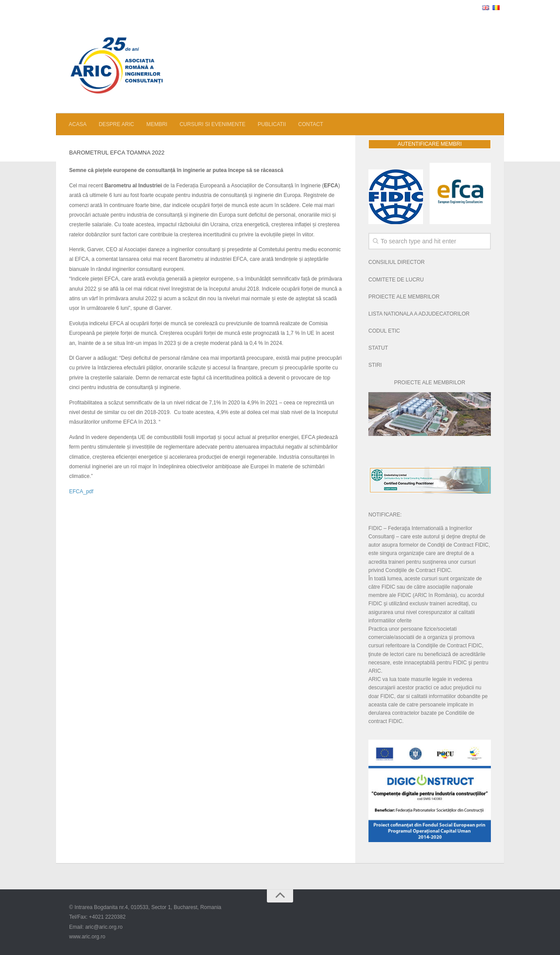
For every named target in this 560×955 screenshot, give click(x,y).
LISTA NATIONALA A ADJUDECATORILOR (419, 314)
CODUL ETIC (384, 331)
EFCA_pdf (81, 492)
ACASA (78, 124)
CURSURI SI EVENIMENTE (212, 124)
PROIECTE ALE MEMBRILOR (404, 297)
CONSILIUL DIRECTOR (397, 262)
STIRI (375, 365)
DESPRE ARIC (117, 124)
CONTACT (311, 124)
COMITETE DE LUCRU (396, 280)
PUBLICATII (272, 124)
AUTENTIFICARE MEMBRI (430, 144)
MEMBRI (157, 124)
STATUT (378, 348)
